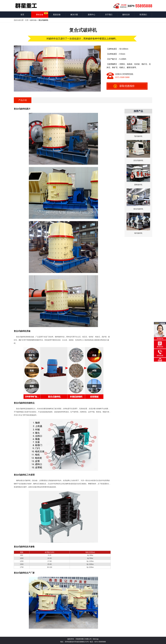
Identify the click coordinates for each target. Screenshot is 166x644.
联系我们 (143, 15)
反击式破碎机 (138, 160)
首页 (22, 15)
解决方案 (74, 15)
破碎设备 (33, 20)
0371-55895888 (100, 642)
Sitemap (96, 639)
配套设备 (57, 15)
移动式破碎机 (138, 209)
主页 (27, 20)
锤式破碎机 (138, 233)
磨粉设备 (40, 15)
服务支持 (126, 15)
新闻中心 (92, 15)
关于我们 (109, 15)
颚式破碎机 (138, 136)
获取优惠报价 (127, 86)
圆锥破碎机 (138, 185)
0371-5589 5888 (122, 77)
